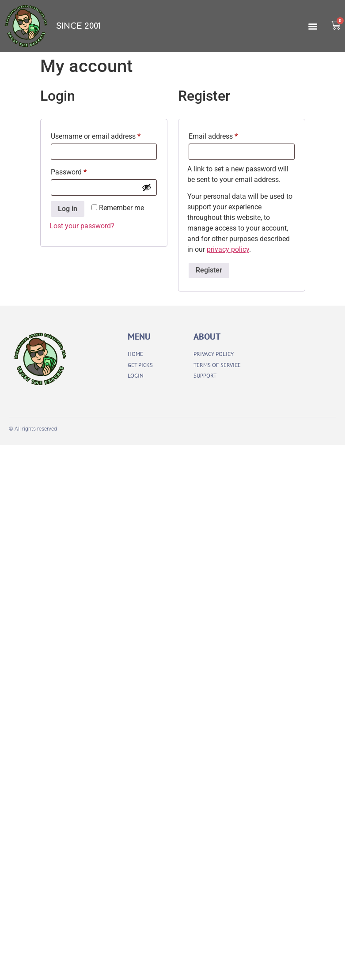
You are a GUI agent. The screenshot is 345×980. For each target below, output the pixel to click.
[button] (313, 26)
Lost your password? (82, 226)
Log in (68, 209)
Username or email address (104, 135)
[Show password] (147, 187)
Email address (227, 135)
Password (82, 171)
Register (209, 270)
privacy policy (228, 249)
